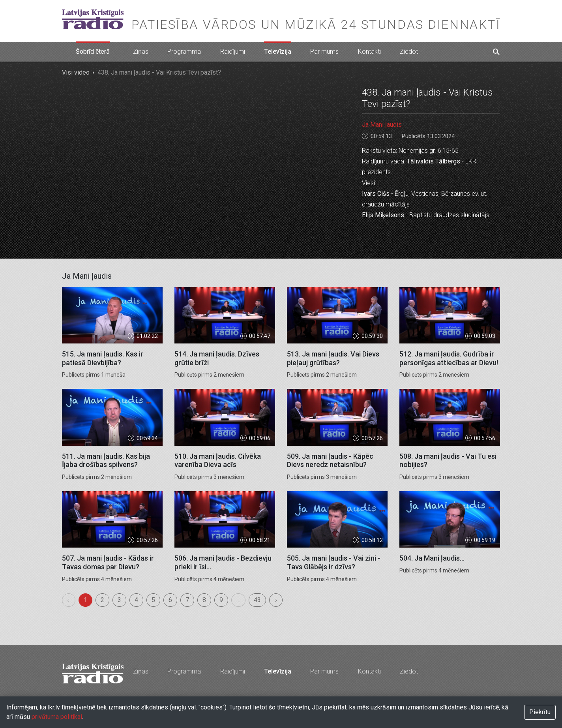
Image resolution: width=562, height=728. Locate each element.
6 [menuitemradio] (170, 600)
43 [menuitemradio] (257, 600)
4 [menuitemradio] (136, 600)
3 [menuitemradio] (119, 600)
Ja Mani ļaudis (382, 125)
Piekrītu (540, 712)
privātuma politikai (57, 717)
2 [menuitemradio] (102, 600)
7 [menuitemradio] (187, 600)
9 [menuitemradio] (221, 600)
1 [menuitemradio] (85, 600)
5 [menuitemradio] (153, 600)
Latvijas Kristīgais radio (93, 19)
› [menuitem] (276, 600)
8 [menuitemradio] (204, 600)
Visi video (76, 72)
